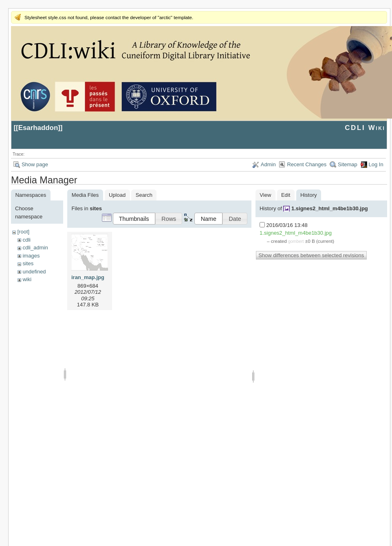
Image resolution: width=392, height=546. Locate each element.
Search (144, 195)
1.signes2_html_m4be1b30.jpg (330, 208)
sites (28, 263)
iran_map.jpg (88, 277)
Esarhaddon (38, 128)
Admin (268, 164)
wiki (27, 279)
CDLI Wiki (365, 128)
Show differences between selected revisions (311, 255)
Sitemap (348, 164)
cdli (26, 240)
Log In (376, 164)
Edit (286, 195)
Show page (35, 164)
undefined (34, 272)
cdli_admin (35, 248)
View (265, 195)
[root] (23, 232)
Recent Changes (307, 164)
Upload (117, 195)
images (31, 256)
